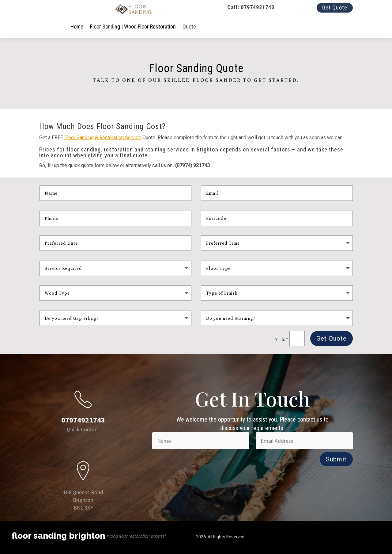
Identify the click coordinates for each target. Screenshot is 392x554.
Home (77, 27)
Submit (336, 459)
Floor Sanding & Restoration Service (103, 138)
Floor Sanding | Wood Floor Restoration (133, 27)
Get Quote (335, 8)
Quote (189, 27)
